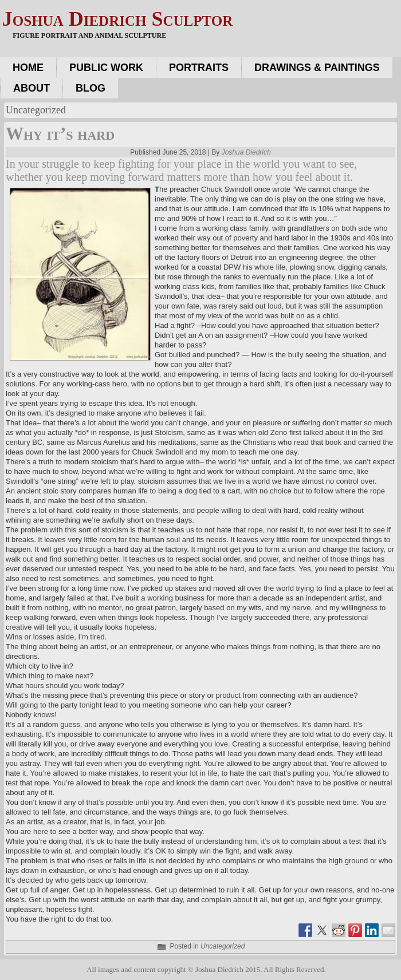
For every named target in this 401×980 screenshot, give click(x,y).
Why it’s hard (60, 134)
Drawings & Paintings (317, 68)
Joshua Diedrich (246, 152)
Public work (106, 68)
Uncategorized (223, 946)
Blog (91, 88)
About (32, 88)
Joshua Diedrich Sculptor (117, 19)
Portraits (199, 68)
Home (28, 68)
